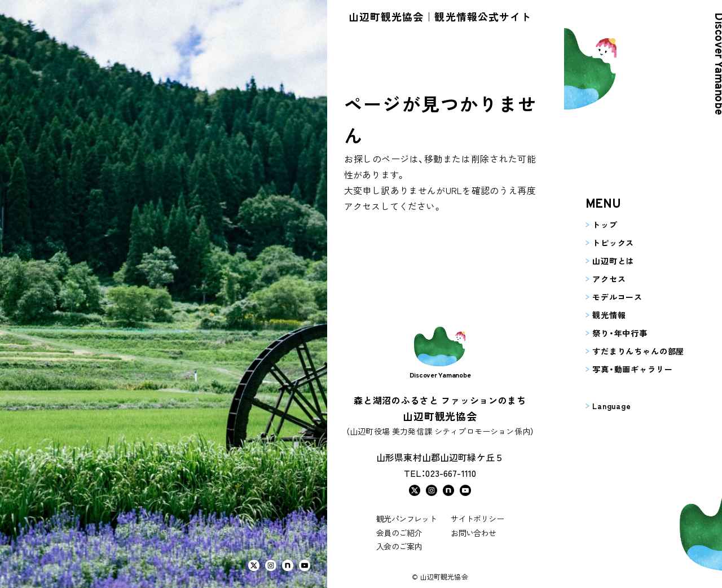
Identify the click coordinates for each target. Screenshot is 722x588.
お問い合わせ (473, 533)
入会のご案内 (399, 546)
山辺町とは (602, 261)
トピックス (602, 243)
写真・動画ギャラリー (622, 369)
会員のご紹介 (399, 533)
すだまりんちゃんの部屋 (628, 351)
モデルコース (607, 297)
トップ (594, 225)
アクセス (598, 279)
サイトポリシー (477, 519)
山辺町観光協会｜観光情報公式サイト (440, 16)
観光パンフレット (406, 519)
